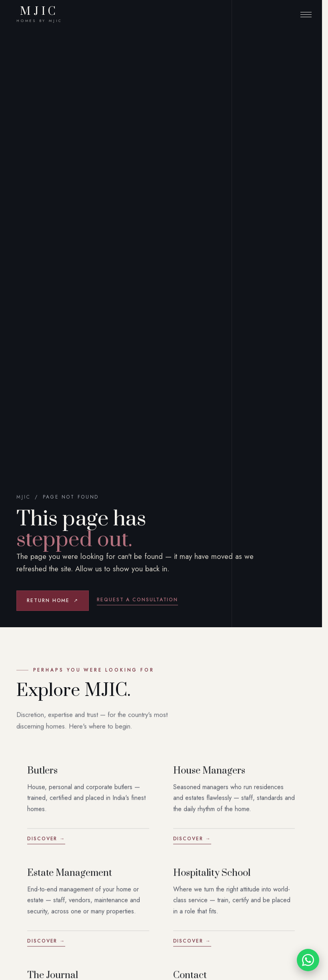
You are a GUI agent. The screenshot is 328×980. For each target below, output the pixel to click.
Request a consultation (137, 600)
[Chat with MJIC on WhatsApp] (308, 960)
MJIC (39, 14)
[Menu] (306, 15)
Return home (53, 601)
